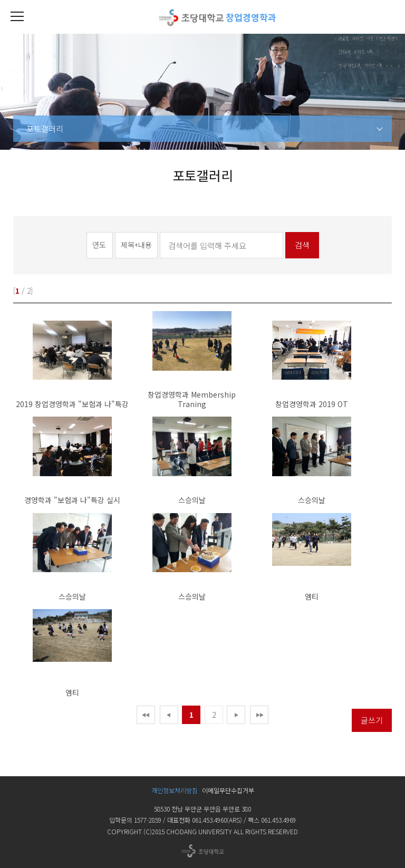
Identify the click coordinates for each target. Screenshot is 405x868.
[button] (17, 17)
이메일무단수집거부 (228, 790)
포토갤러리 (45, 128)
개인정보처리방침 (175, 790)
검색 (302, 245)
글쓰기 (372, 720)
